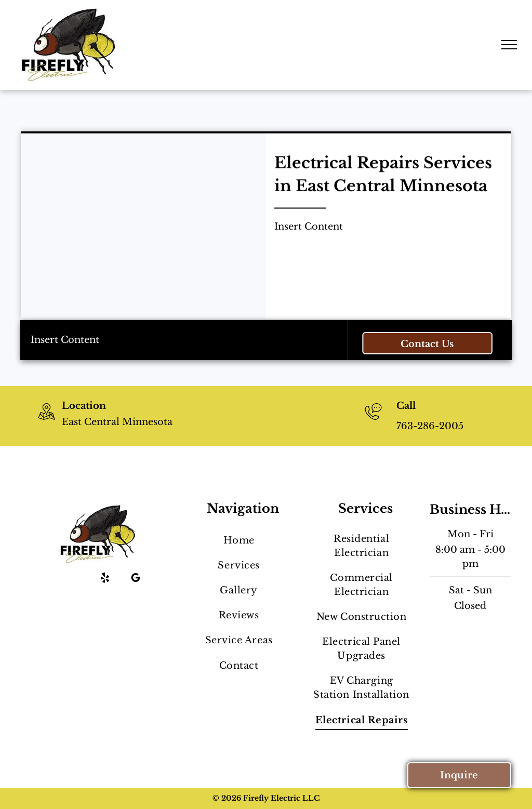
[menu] (509, 45)
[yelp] (105, 579)
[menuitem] (239, 540)
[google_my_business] (136, 579)
